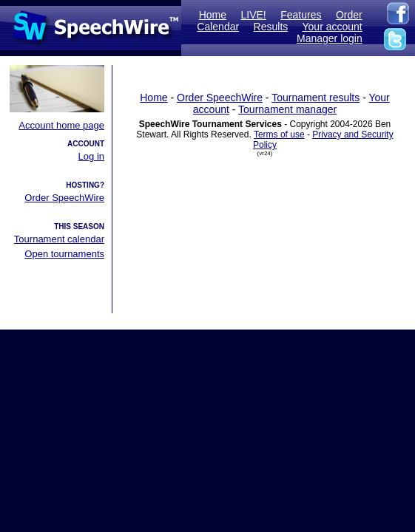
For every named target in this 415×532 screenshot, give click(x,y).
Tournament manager (287, 109)
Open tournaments (64, 254)
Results (271, 27)
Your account (333, 27)
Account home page (61, 125)
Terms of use (279, 134)
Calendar (218, 27)
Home (213, 15)
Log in (91, 156)
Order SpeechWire (64, 198)
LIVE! (254, 15)
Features (301, 15)
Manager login (330, 38)
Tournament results (316, 98)
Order (349, 15)
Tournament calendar (59, 239)
